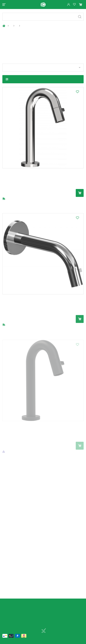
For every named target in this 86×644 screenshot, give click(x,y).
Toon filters (7, 79)
